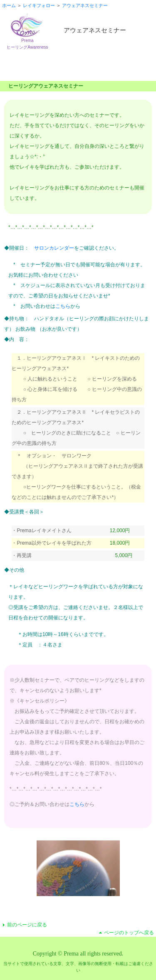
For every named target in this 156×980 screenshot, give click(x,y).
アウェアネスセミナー (85, 5)
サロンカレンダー (54, 248)
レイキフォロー (39, 5)
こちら (63, 306)
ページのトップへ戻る (129, 933)
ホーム (9, 5)
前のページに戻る (27, 925)
